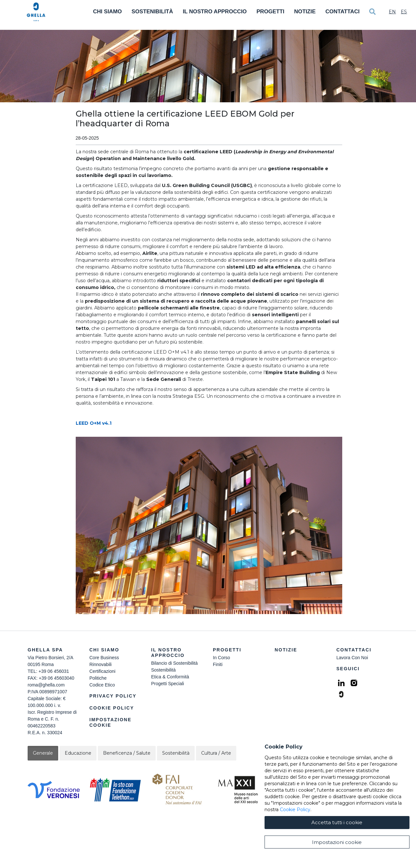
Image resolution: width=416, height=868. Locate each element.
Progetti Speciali (168, 684)
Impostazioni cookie (337, 842)
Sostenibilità (152, 12)
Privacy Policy (113, 696)
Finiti (218, 664)
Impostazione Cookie (110, 722)
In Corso (221, 658)
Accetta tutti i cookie (337, 822)
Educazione (78, 753)
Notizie (305, 12)
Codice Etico (102, 685)
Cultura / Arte (216, 753)
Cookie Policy (112, 708)
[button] (209, 525)
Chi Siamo (107, 12)
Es (404, 12)
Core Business (104, 658)
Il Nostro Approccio (215, 12)
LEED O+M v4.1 (94, 423)
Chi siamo (104, 650)
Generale (43, 753)
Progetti (270, 12)
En (392, 12)
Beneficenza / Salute (127, 753)
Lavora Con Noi (352, 658)
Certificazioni (102, 671)
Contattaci (342, 12)
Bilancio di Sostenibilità (174, 663)
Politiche (98, 678)
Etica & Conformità (170, 677)
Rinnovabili (100, 664)
